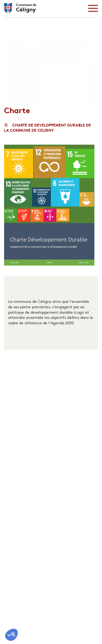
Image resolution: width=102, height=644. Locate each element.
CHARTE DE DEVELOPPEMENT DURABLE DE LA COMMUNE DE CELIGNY (47, 128)
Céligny (26, 7)
